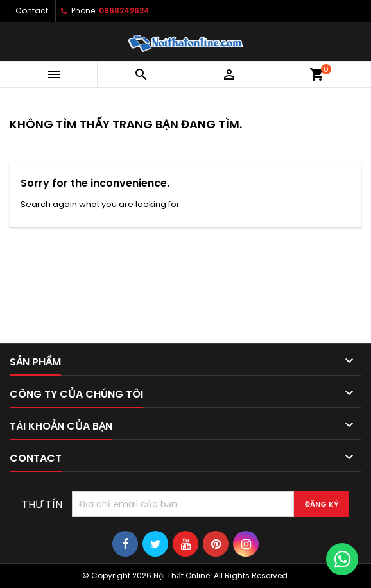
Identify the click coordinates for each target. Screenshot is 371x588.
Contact (32, 11)
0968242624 (124, 11)
